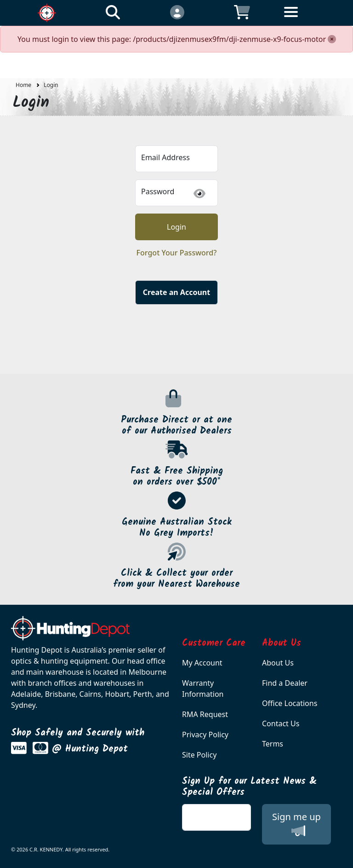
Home (23, 85)
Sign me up (296, 824)
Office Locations (290, 703)
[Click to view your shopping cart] (242, 12)
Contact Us (281, 723)
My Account (202, 663)
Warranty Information (203, 689)
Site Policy (199, 755)
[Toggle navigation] (307, 19)
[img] (199, 194)
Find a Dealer (285, 683)
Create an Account (176, 292)
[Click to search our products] (113, 12)
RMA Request (205, 714)
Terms (273, 744)
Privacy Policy (205, 735)
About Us (278, 663)
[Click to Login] (177, 12)
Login (51, 85)
